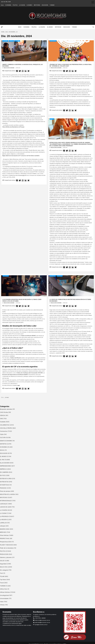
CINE (1, 419)
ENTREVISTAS (4, 482)
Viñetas (2, 605)
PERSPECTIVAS (5, 539)
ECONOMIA (8, 5)
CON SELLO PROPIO (6, 428)
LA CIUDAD (3, 513)
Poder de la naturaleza (7, 548)
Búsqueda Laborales (6, 409)
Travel (11, 41)
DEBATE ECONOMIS (6, 441)
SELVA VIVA (4, 567)
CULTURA (5, 41)
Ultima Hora (4, 589)
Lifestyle (3, 526)
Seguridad (3, 564)
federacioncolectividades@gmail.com (19, 175)
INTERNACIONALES (6, 501)
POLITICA (15, 5)
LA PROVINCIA (4, 517)
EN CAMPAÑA (4, 472)
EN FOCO (3, 476)
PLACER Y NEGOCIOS (6, 545)
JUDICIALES (4, 504)
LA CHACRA (22, 5)
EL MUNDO (29, 5)
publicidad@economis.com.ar (42, 623)
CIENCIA (3, 416)
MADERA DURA (5, 529)
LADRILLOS (3, 523)
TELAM (2, 577)
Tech (1, 573)
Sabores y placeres (6, 558)
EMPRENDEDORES (6, 466)
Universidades (4, 599)
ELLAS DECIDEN (5, 463)
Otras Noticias (4, 535)
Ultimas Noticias (5, 592)
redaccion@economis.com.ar (41, 620)
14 (6, 398)
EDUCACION (45, 5)
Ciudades (3, 422)
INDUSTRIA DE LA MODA (7, 494)
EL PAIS (2, 460)
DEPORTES (3, 444)
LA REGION (3, 520)
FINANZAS (60, 276)
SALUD (52, 119)
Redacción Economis (9, 68)
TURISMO (52, 5)
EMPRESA (3, 469)
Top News (3, 580)
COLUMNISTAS (5, 425)
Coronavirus (4, 431)
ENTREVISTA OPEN (6, 479)
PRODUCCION (4, 554)
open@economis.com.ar (40, 625)
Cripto (2, 434)
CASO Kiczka (4, 412)
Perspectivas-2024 (6, 542)
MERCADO (3, 532)
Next (8, 398)
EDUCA (2, 450)
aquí (18, 386)
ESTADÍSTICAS (4, 485)
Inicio (2, 5)
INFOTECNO (37, 5)
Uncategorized (4, 595)
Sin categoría (4, 570)
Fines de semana (5, 491)
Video (2, 602)
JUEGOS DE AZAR (6, 507)
